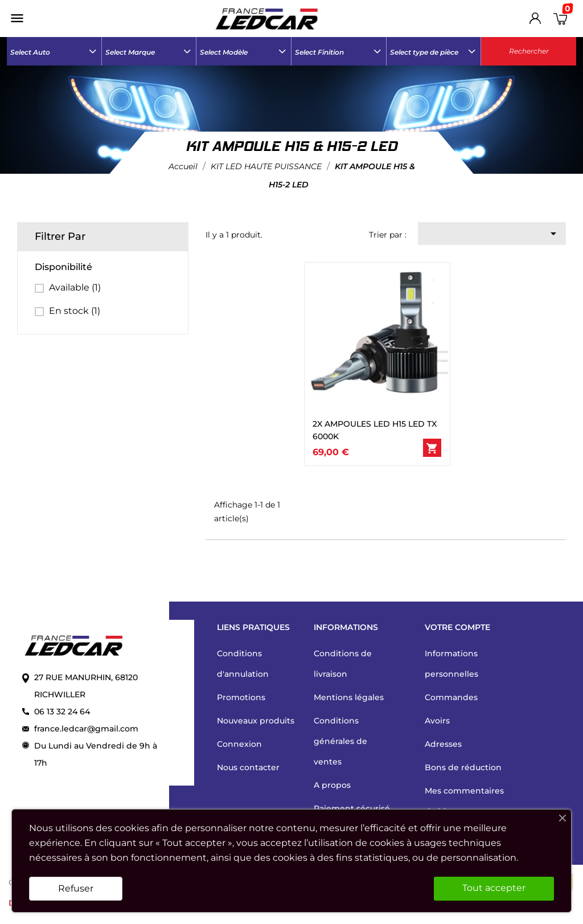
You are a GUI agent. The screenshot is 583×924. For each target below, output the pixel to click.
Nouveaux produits (256, 721)
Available (75, 287)
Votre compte (457, 627)
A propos (332, 785)
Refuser (76, 888)
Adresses (443, 744)
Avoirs (437, 721)
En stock (75, 311)
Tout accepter (494, 888)
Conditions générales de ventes (340, 741)
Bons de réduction (463, 767)
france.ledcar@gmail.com (86, 729)
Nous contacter (248, 767)
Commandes (451, 697)
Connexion (239, 744)
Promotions (241, 697)
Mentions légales (349, 697)
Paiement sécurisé (352, 808)
